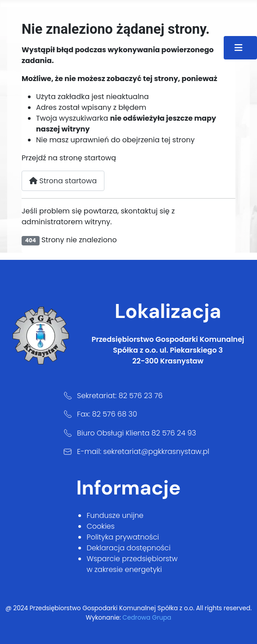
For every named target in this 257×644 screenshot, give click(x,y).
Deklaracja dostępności (128, 548)
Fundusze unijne (115, 515)
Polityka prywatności (123, 537)
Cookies (100, 526)
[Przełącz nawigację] (240, 48)
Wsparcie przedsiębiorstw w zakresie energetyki (132, 564)
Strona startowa (63, 181)
